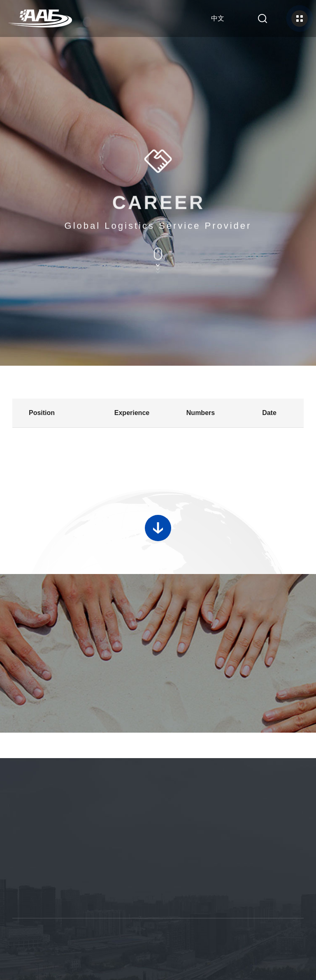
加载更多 (158, 521)
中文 (218, 18)
